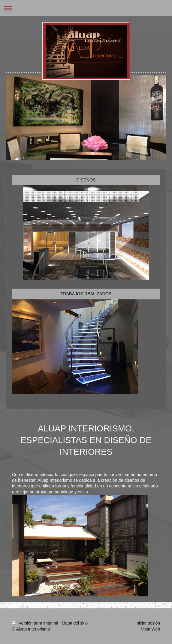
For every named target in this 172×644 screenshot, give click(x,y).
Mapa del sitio (75, 623)
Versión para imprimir (36, 623)
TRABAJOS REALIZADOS (86, 294)
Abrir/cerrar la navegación (86, 8)
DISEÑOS (86, 180)
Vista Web (151, 629)
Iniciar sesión (148, 623)
